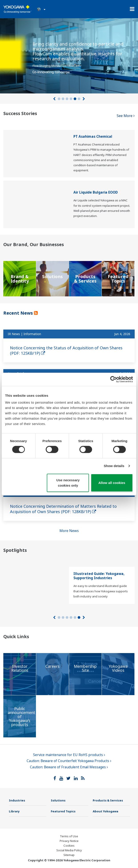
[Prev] (54, 99)
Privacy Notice (69, 841)
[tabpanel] (69, 55)
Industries (17, 800)
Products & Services (108, 800)
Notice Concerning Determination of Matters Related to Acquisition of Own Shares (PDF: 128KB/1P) (63, 509)
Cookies (69, 846)
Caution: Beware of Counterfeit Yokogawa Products (69, 761)
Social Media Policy (69, 850)
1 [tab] (59, 99)
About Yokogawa (105, 811)
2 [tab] (63, 99)
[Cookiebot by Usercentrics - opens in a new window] (113, 379)
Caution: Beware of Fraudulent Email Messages (69, 767)
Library (14, 811)
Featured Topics (63, 811)
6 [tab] (79, 99)
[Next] (84, 99)
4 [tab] (71, 99)
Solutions (58, 800)
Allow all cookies (112, 483)
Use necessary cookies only (68, 483)
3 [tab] (67, 99)
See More (126, 116)
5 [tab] (75, 99)
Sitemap (69, 855)
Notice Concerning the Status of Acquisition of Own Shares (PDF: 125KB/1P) (66, 350)
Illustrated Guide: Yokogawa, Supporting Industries (99, 576)
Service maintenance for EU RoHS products (69, 755)
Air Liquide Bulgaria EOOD (96, 192)
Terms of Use (69, 836)
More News (69, 531)
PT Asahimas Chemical (93, 137)
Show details (114, 466)
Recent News (19, 313)
